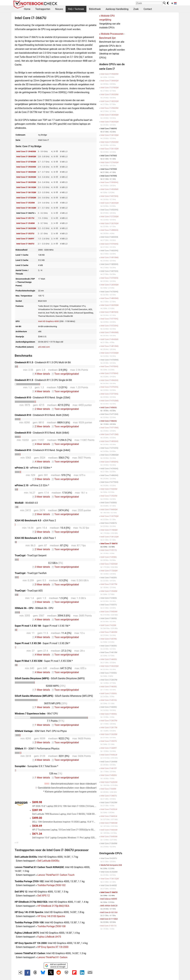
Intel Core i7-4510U (109, 700)
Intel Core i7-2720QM (110, 216)
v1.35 (17, 843)
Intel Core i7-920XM (109, 489)
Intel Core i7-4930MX (110, 189)
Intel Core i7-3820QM (26, 172)
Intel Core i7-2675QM (110, 516)
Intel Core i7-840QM (109, 509)
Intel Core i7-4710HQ (109, 394)
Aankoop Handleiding (117, 9)
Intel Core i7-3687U (25, 244)
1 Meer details (41, 690)
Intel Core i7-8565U (109, 407)
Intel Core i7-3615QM (26, 192)
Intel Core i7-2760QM (110, 162)
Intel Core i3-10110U (109, 912)
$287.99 (37, 810)
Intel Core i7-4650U (109, 687)
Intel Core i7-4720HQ (109, 326)
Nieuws (59, 9)
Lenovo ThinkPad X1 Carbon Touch (56, 875)
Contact (148, 9)
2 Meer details (41, 409)
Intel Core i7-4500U (109, 775)
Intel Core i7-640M (108, 789)
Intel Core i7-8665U (109, 421)
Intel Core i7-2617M (109, 727)
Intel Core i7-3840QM (26, 156)
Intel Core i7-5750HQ (109, 373)
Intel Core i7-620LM (109, 809)
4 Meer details (41, 374)
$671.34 (37, 834)
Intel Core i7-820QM (109, 564)
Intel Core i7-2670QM (110, 223)
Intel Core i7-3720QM (26, 198)
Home (27, 9)
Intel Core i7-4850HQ (109, 441)
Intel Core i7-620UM (109, 782)
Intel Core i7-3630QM (26, 177)
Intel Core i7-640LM (109, 755)
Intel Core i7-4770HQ (109, 319)
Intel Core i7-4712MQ (110, 434)
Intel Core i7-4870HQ (109, 312)
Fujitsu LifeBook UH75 (49, 937)
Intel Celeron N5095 (109, 899)
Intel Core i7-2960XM (110, 108)
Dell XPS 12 (44, 896)
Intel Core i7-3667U (109, 544)
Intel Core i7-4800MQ (110, 298)
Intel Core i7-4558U (109, 557)
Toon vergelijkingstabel (65, 374)
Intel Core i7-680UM (109, 823)
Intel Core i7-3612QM (26, 208)
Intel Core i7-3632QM (26, 228)
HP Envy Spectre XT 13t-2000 (53, 947)
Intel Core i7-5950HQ (109, 182)
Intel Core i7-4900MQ (110, 332)
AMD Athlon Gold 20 (109, 906)
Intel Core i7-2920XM (110, 142)
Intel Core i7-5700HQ (109, 244)
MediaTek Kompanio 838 (111, 865)
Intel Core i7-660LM (109, 816)
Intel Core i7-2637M (109, 721)
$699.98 (37, 802)
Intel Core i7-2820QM (110, 203)
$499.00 (37, 818)
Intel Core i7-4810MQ (110, 346)
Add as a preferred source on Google (55, 966)
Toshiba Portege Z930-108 (51, 926)
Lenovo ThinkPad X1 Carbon (52, 957)
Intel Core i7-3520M (25, 203)
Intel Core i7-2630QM (110, 285)
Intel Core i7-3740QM (26, 162)
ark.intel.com (44, 347)
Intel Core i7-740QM (109, 530)
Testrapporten (43, 9)
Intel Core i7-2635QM (110, 305)
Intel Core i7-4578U (109, 639)
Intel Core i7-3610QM (26, 187)
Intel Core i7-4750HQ (109, 366)
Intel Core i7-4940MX (110, 339)
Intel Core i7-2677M (109, 584)
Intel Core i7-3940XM (26, 151)
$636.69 (37, 826)
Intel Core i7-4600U (109, 659)
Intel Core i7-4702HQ (109, 387)
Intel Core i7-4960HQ (109, 380)
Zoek (136, 9)
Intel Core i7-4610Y (109, 768)
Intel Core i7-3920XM (26, 167)
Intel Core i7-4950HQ (109, 462)
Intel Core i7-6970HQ (109, 196)
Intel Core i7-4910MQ (110, 257)
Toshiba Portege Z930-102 (51, 885)
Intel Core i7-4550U (109, 714)
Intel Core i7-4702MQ (110, 401)
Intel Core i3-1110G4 (109, 919)
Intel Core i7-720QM (109, 571)
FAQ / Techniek (76, 9)
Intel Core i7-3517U (25, 218)
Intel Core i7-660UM (109, 830)
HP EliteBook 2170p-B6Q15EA (53, 906)
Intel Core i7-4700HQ (109, 278)
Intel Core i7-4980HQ (109, 230)
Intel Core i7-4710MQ (110, 428)
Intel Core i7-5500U (109, 693)
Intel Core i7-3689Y (25, 239)
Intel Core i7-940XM (109, 612)
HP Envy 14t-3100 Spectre (51, 916)
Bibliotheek (95, 9)
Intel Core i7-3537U (25, 233)
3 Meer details (41, 479)
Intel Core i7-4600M (109, 632)
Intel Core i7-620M (108, 625)
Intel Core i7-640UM (109, 837)
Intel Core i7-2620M (109, 734)
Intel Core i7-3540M (25, 223)
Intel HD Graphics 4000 (49, 321)
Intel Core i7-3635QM (26, 182)
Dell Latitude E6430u (48, 861)
